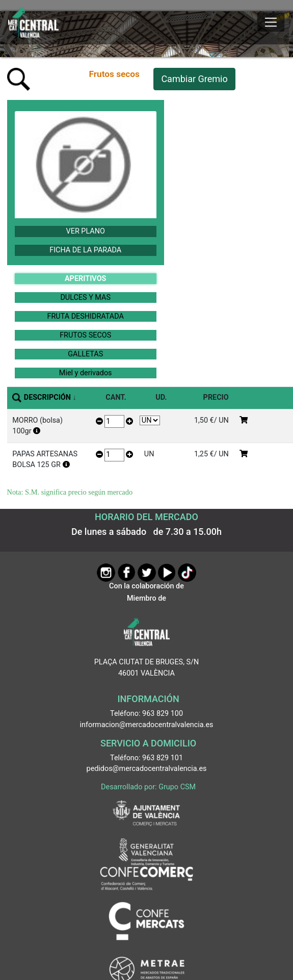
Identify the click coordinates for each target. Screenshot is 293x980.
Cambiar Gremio (194, 79)
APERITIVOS (85, 279)
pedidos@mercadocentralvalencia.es (147, 769)
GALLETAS (85, 354)
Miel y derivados (86, 373)
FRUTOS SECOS (85, 335)
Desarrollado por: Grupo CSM (148, 787)
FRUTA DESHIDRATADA (86, 316)
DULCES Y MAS (85, 298)
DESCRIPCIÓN (47, 397)
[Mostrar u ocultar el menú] (271, 22)
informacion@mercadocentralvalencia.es (147, 725)
